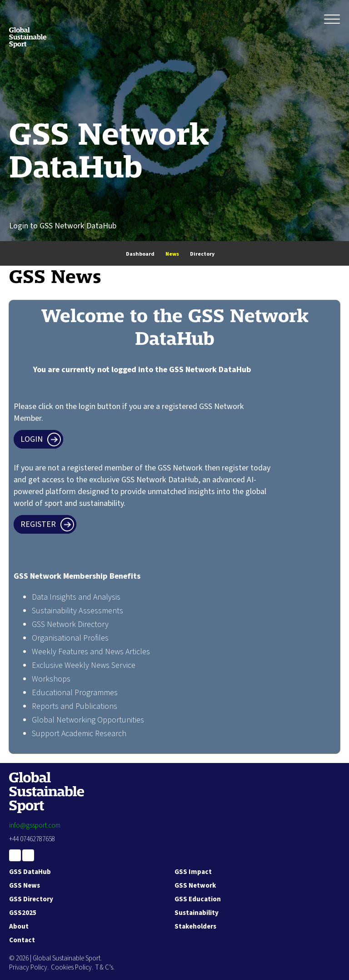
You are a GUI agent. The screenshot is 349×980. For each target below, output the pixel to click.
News (172, 254)
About (19, 927)
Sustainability (197, 913)
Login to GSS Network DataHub (63, 226)
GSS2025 (23, 913)
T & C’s (104, 967)
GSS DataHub (30, 872)
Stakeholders (195, 927)
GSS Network (195, 886)
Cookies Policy (71, 967)
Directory (202, 254)
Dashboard (140, 254)
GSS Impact (193, 872)
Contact (22, 940)
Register (38, 524)
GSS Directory (31, 899)
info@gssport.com (35, 826)
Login (32, 439)
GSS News (25, 886)
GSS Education (198, 899)
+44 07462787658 (32, 839)
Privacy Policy (28, 967)
